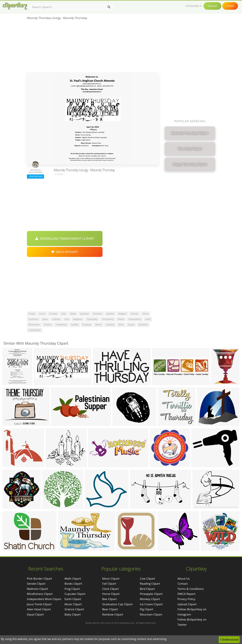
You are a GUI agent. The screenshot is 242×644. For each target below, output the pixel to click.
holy (63, 314)
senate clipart (36, 584)
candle (75, 325)
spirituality (92, 319)
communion (135, 319)
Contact (183, 584)
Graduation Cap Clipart (117, 604)
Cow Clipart (147, 579)
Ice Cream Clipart (151, 604)
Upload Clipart (187, 604)
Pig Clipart (147, 609)
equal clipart (35, 614)
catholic (56, 319)
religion (122, 314)
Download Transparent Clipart (65, 238)
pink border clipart (39, 579)
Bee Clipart (109, 599)
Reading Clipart (150, 584)
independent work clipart (44, 599)
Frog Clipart (72, 589)
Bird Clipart (147, 589)
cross (42, 314)
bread (121, 319)
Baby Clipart (73, 614)
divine (98, 325)
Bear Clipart (110, 609)
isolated (110, 325)
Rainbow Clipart (113, 614)
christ (146, 314)
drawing (87, 325)
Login (230, 6)
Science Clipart (74, 609)
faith (148, 319)
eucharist (33, 319)
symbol (110, 314)
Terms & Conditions (191, 589)
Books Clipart (73, 584)
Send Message (35, 176)
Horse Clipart (111, 594)
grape (131, 325)
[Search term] (71, 7)
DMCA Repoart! (65, 252)
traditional (61, 325)
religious (78, 319)
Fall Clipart (109, 584)
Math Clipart (73, 579)
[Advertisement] (93, 47)
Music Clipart (73, 604)
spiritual (84, 314)
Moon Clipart (111, 579)
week (73, 314)
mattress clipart (37, 589)
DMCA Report (186, 594)
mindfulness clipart (40, 594)
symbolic (143, 325)
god (67, 319)
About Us (184, 579)
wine (121, 325)
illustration (34, 325)
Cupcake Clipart (75, 594)
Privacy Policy (186, 599)
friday (32, 314)
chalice (48, 325)
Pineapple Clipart (151, 594)
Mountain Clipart (151, 614)
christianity (108, 319)
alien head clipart (39, 609)
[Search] (109, 7)
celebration (35, 330)
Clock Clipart (110, 589)
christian (97, 314)
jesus (45, 319)
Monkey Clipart (150, 599)
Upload (212, 6)
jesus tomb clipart (39, 604)
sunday (53, 314)
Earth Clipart (73, 599)
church (134, 314)
